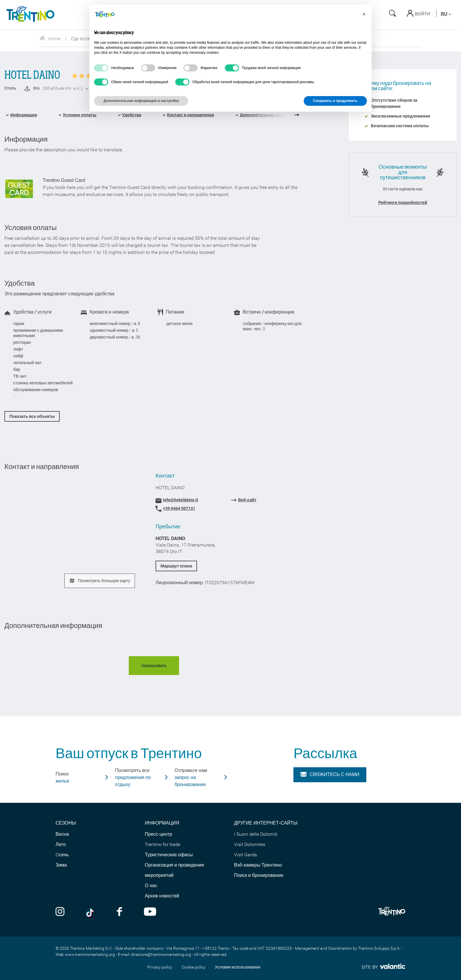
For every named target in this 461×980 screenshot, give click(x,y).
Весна (62, 834)
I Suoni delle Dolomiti (256, 834)
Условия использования (238, 967)
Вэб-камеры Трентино (258, 865)
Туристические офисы (169, 855)
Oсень (62, 855)
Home (50, 39)
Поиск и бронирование (259, 875)
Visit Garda (245, 855)
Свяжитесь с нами (330, 775)
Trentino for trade (162, 844)
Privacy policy (160, 967)
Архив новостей (162, 896)
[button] (364, 14)
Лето (61, 844)
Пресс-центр (158, 834)
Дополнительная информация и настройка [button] (141, 101)
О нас (151, 886)
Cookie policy (194, 967)
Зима (61, 865)
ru (446, 14)
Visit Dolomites (250, 844)
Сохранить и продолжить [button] (335, 101)
